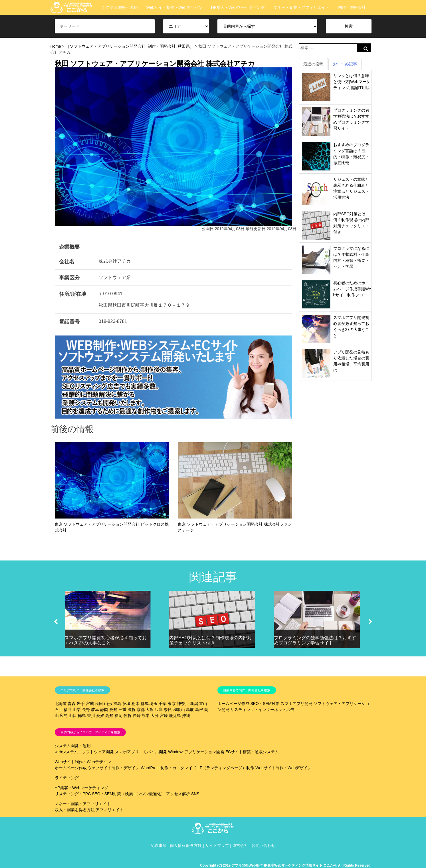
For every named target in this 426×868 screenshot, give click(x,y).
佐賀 (128, 716)
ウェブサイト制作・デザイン (114, 768)
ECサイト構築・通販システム (252, 752)
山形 (108, 704)
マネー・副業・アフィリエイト (301, 7)
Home (56, 46)
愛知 (113, 710)
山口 (73, 716)
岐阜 (95, 710)
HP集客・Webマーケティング (238, 7)
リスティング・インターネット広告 (262, 710)
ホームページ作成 (233, 704)
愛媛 (100, 716)
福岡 (118, 716)
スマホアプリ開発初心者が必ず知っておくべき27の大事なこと (106, 640)
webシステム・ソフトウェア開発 (84, 752)
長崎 (137, 716)
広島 (64, 716)
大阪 (150, 710)
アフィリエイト (110, 810)
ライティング (67, 778)
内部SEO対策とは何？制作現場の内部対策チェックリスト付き (211, 640)
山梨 (77, 710)
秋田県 (184, 46)
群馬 (145, 704)
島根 (199, 710)
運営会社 (240, 845)
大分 (155, 716)
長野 (86, 710)
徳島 (82, 716)
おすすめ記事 (345, 64)
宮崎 (164, 716)
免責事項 (159, 845)
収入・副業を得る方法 (75, 810)
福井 (68, 710)
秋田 (99, 704)
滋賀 (132, 710)
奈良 (168, 710)
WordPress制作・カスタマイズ (168, 768)
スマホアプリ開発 (296, 704)
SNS (195, 794)
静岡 (104, 710)
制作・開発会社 (352, 7)
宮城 (90, 704)
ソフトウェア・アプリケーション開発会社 (108, 46)
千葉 (163, 704)
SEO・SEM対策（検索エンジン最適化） (128, 794)
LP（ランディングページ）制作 (226, 768)
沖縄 (186, 716)
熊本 (146, 716)
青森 (72, 704)
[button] (56, 622)
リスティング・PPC (73, 794)
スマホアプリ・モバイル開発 (141, 752)
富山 (203, 704)
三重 (122, 710)
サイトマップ (217, 845)
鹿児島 (175, 716)
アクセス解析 (178, 794)
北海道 (61, 704)
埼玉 (154, 704)
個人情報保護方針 (186, 845)
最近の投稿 (313, 64)
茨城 (126, 704)
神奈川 (183, 704)
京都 (141, 710)
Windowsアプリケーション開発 (196, 752)
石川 (59, 710)
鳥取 (190, 710)
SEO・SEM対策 (265, 704)
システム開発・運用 (120, 7)
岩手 (81, 704)
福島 (117, 704)
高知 (109, 716)
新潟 (194, 704)
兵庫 (159, 710)
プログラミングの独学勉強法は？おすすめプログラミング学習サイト (315, 640)
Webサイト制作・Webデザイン (174, 7)
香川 (91, 716)
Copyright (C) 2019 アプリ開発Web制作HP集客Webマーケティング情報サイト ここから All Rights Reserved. (286, 865)
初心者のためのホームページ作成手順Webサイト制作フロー (352, 289)
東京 (172, 704)
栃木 (136, 704)
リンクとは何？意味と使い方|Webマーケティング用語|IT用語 (352, 82)
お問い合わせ (263, 845)
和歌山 (179, 710)
